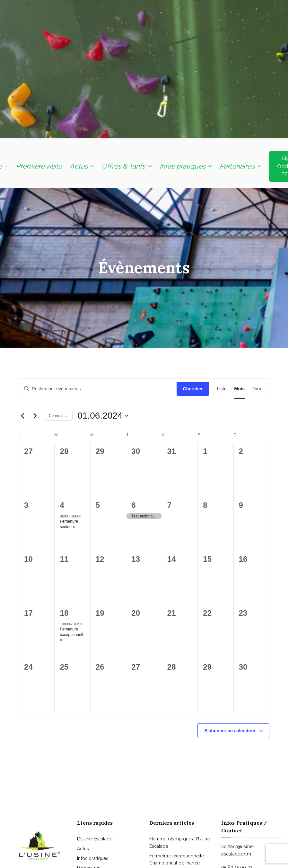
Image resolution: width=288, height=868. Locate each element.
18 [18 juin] (64, 613)
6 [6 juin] (134, 505)
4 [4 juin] (62, 505)
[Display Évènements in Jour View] (257, 389)
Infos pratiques (186, 166)
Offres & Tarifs (127, 166)
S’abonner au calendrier (230, 731)
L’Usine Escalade (95, 839)
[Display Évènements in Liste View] (222, 389)
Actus (82, 166)
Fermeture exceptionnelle (71, 634)
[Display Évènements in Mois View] (240, 389)
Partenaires (240, 166)
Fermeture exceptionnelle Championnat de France (177, 859)
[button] (5, 166)
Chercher (193, 389)
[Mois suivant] (35, 416)
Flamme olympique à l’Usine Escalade (180, 842)
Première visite (39, 166)
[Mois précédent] (22, 416)
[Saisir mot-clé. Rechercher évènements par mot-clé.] (98, 389)
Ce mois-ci (58, 416)
